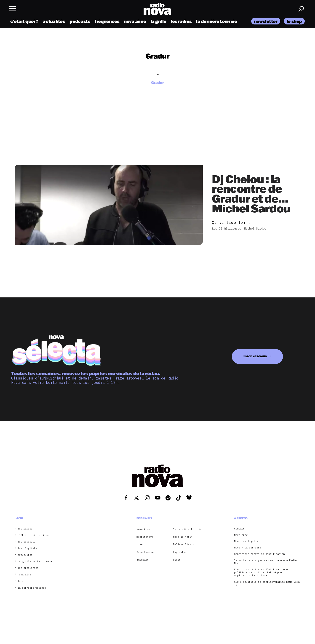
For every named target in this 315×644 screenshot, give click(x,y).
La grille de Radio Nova (35, 562)
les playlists (27, 548)
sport (177, 560)
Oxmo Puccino (145, 552)
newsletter (266, 21)
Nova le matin (183, 537)
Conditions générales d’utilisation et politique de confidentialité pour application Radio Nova (262, 572)
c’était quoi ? (24, 21)
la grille (159, 21)
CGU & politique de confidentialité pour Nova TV (267, 583)
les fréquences (28, 568)
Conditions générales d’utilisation (259, 554)
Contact (239, 529)
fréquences (107, 21)
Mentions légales (246, 541)
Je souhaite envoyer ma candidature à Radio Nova (265, 562)
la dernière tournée (217, 21)
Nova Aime (143, 529)
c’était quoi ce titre (33, 535)
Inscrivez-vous (255, 356)
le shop (294, 21)
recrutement (145, 537)
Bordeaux (142, 560)
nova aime (135, 21)
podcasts (80, 21)
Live (139, 544)
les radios (181, 21)
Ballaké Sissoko (184, 544)
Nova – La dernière (247, 548)
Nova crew (241, 535)
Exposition (180, 552)
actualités (54, 21)
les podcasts (27, 542)
